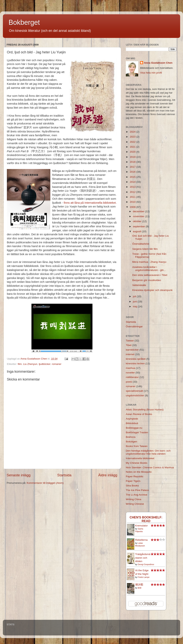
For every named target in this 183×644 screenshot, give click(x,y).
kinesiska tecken (135, 363)
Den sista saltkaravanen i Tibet (150, 275)
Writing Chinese (135, 504)
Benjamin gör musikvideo (147, 280)
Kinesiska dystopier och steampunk (152, 290)
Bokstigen (131, 442)
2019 (133, 157)
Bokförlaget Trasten (137, 432)
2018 (133, 162)
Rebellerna (141, 540)
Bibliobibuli (132, 423)
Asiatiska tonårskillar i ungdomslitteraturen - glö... (149, 269)
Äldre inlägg (108, 475)
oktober (138, 221)
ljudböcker (45, 364)
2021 (133, 147)
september (139, 226)
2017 (133, 167)
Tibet (129, 345)
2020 (133, 152)
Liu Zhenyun (30, 364)
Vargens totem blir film (145, 249)
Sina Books (132, 486)
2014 (133, 182)
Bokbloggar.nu (134, 428)
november (139, 216)
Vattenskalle (139, 285)
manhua (130, 368)
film (20, 364)
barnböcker (132, 350)
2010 (133, 202)
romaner (57, 364)
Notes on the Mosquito (139, 472)
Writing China (134, 499)
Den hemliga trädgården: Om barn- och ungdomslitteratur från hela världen (148, 452)
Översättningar (134, 326)
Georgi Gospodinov (146, 564)
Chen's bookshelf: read (146, 519)
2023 (133, 137)
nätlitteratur (132, 377)
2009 (133, 207)
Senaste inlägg (19, 475)
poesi (129, 382)
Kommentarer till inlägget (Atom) (45, 483)
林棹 (140, 588)
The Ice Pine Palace (137, 490)
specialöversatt (134, 391)
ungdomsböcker (135, 395)
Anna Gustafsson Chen (158, 63)
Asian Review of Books (139, 414)
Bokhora (131, 437)
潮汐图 (139, 585)
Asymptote (132, 419)
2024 (133, 132)
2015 (133, 177)
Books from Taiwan (137, 446)
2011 (133, 197)
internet (130, 354)
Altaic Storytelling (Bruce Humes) (145, 410)
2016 (133, 172)
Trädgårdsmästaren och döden (143, 558)
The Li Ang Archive (137, 495)
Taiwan (130, 341)
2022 (133, 142)
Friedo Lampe (144, 577)
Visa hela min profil (151, 73)
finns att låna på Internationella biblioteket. (90, 203)
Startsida (64, 475)
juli (135, 296)
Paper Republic (135, 476)
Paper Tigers (133, 481)
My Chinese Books (137, 463)
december (139, 211)
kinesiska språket (136, 359)
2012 (133, 192)
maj (135, 306)
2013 (133, 187)
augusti (137, 231)
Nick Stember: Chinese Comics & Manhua (150, 467)
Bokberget (24, 22)
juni (135, 302)
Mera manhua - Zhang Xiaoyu (149, 262)
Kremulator (141, 526)
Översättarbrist (141, 244)
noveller (130, 373)
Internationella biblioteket (140, 458)
